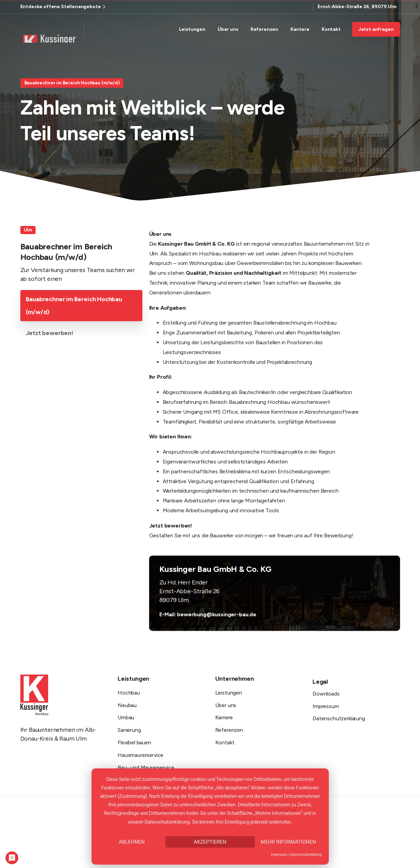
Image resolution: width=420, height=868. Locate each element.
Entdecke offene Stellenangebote (64, 7)
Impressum (279, 855)
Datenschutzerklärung (306, 855)
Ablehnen (132, 842)
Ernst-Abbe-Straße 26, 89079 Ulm (357, 7)
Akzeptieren (210, 842)
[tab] (81, 307)
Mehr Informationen (288, 842)
